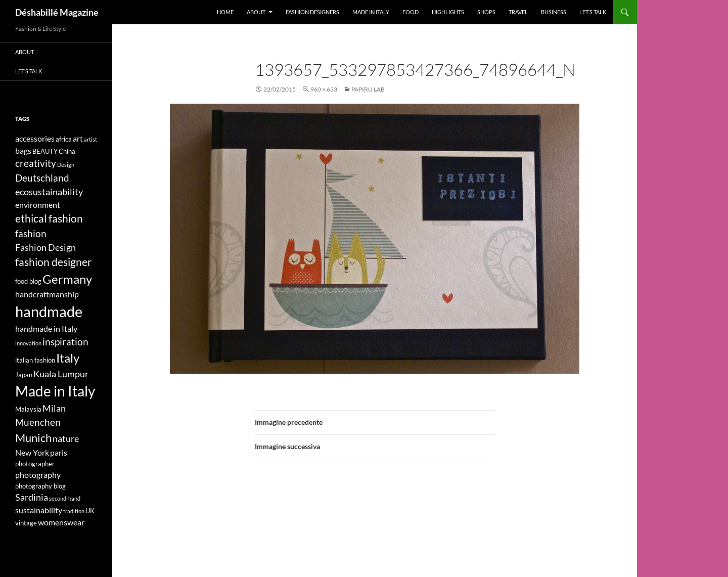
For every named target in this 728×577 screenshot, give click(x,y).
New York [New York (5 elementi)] (32, 452)
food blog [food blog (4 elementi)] (28, 281)
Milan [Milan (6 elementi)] (54, 408)
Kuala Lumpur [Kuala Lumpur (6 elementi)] (61, 374)
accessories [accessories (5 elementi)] (35, 138)
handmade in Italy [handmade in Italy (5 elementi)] (46, 328)
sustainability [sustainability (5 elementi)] (39, 510)
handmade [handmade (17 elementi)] (49, 311)
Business (554, 12)
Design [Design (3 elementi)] (66, 165)
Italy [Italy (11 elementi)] (68, 358)
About (256, 12)
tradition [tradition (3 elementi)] (74, 511)
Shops (486, 12)
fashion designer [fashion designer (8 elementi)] (53, 262)
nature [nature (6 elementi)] (66, 439)
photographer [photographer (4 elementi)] (35, 464)
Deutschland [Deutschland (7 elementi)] (42, 178)
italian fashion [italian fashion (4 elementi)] (35, 360)
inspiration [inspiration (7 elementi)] (65, 342)
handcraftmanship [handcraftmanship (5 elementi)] (47, 294)
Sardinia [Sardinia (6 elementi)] (32, 497)
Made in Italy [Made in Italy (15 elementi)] (55, 391)
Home (225, 12)
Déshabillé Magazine (57, 12)
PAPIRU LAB (368, 89)
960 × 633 (324, 89)
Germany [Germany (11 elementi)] (67, 279)
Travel (518, 12)
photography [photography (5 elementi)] (38, 475)
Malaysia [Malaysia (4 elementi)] (28, 409)
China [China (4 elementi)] (67, 151)
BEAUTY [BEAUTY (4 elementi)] (45, 151)
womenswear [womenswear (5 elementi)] (61, 522)
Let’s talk (593, 12)
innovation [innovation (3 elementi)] (28, 343)
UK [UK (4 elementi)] (90, 511)
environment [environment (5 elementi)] (38, 205)
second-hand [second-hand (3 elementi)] (65, 498)
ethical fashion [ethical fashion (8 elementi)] (49, 218)
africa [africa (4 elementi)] (64, 139)
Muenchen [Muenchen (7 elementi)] (38, 422)
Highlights (448, 12)
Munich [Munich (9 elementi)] (33, 438)
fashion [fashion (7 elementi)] (31, 233)
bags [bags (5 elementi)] (23, 150)
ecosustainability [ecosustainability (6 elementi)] (49, 192)
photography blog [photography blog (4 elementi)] (40, 486)
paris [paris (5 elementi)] (59, 452)
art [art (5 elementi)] (78, 138)
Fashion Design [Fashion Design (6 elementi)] (45, 248)
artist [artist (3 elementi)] (90, 139)
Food (411, 12)
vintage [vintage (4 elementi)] (26, 523)
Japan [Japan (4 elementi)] (24, 375)
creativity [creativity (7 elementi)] (36, 163)
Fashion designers (312, 12)
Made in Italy (371, 12)
